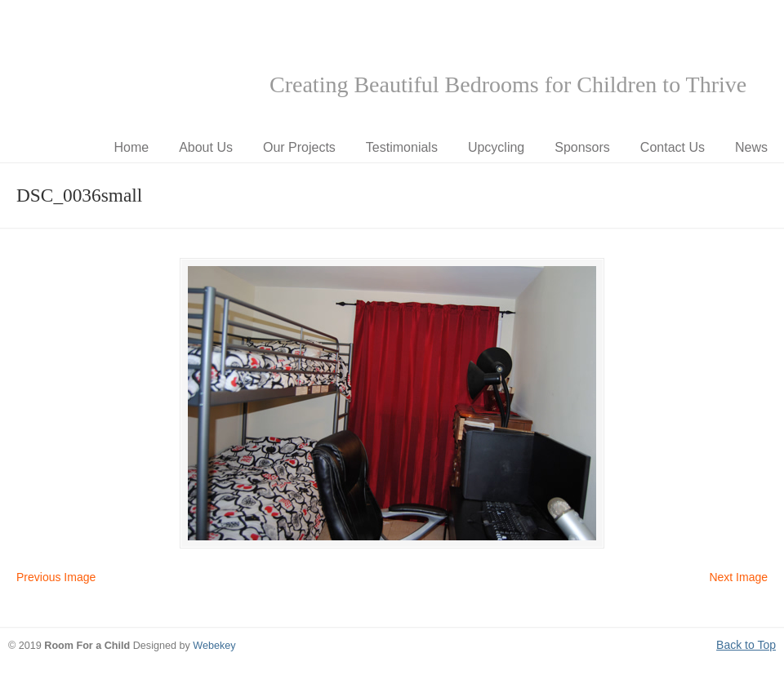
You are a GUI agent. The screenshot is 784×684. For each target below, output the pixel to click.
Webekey (214, 646)
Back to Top (746, 645)
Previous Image (56, 577)
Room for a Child (131, 66)
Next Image (738, 577)
